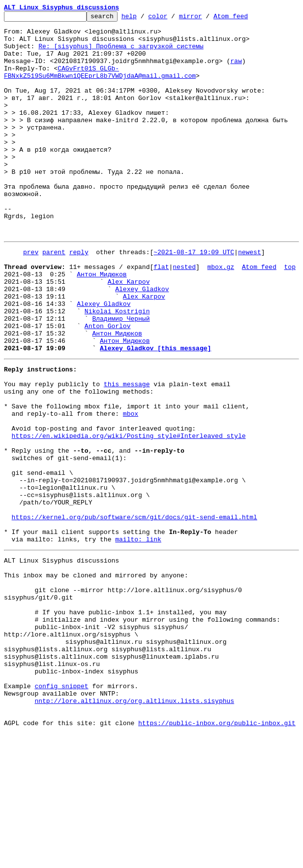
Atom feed (246, 19)
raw (236, 71)
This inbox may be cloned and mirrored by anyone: (96, 680)
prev (31, 298)
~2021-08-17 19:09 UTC (194, 298)
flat (161, 315)
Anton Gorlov (108, 386)
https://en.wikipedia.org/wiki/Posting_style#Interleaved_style (129, 515)
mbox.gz (221, 315)
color (173, 19)
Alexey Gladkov (142, 342)
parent (54, 298)
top (289, 315)
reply (79, 298)
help (144, 19)
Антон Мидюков (102, 324)
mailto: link (138, 639)
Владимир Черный (121, 377)
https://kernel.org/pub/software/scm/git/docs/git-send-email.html (135, 613)
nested (184, 315)
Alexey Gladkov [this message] (155, 413)
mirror (206, 19)
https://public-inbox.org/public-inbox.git (217, 857)
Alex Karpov (129, 333)
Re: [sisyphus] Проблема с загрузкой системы (121, 53)
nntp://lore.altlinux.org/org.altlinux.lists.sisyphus (134, 831)
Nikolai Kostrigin (117, 368)
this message (127, 453)
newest (250, 298)
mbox (131, 489)
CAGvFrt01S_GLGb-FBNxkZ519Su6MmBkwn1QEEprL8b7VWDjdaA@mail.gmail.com (100, 84)
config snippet (61, 813)
